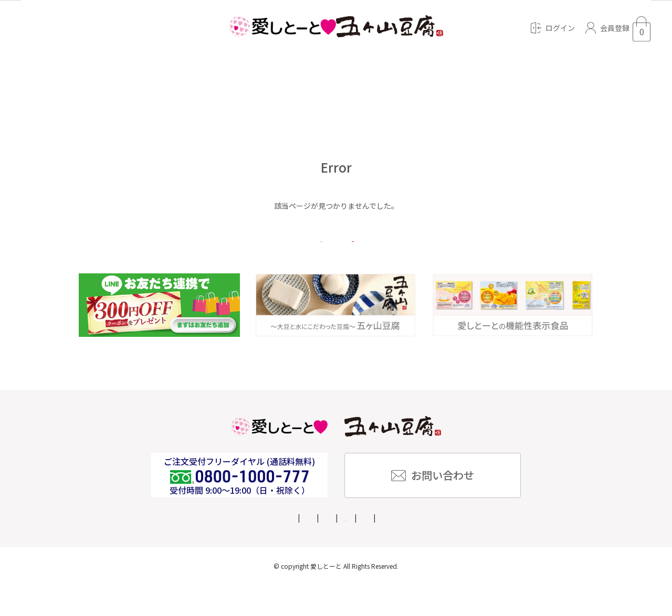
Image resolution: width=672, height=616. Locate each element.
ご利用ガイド (160, 548)
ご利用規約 (516, 548)
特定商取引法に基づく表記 (356, 548)
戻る (257, 257)
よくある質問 (223, 548)
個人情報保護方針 (449, 548)
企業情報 (279, 548)
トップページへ (415, 257)
